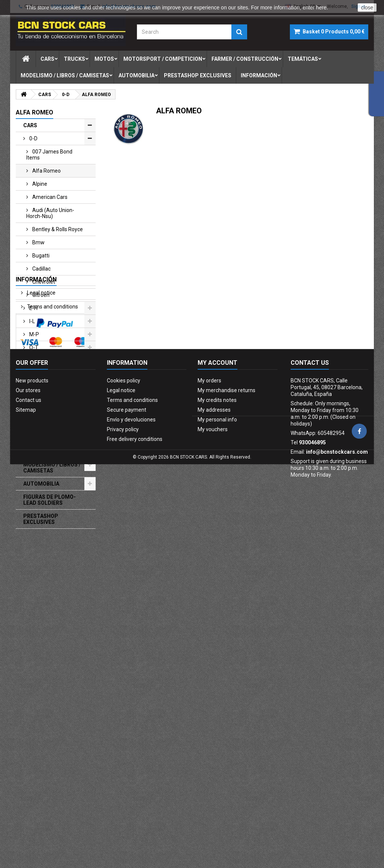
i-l (31, 321)
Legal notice (41, 555)
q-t (33, 348)
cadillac (41, 269)
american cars (49, 197)
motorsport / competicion (163, 59)
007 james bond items (49, 155)
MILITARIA (36, 438)
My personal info (217, 755)
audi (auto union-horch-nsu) (50, 213)
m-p (34, 334)
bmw (38, 242)
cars (47, 59)
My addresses (214, 745)
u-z (33, 361)
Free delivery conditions (135, 775)
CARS (30, 125)
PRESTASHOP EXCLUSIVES (41, 519)
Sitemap (26, 745)
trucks (74, 59)
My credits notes (217, 736)
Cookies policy (124, 716)
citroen (40, 295)
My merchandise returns (226, 726)
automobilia (136, 75)
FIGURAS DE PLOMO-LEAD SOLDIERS (49, 500)
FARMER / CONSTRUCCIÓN (44, 422)
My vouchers (213, 765)
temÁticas (303, 59)
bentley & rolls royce (57, 229)
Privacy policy (123, 765)
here (321, 8)
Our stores (39, 597)
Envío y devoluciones (131, 755)
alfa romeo (46, 171)
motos (104, 59)
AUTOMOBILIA (41, 484)
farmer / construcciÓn (245, 59)
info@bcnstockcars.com (337, 787)
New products (32, 716)
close (367, 8)
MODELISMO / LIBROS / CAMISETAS (52, 468)
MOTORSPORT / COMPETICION (43, 403)
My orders (209, 716)
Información (259, 75)
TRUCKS (34, 374)
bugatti (40, 256)
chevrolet (43, 282)
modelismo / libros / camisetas (65, 75)
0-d (33, 138)
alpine (39, 184)
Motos (31, 387)
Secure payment (46, 583)
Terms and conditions (52, 569)
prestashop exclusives (198, 75)
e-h (33, 308)
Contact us (28, 736)
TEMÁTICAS (38, 451)
